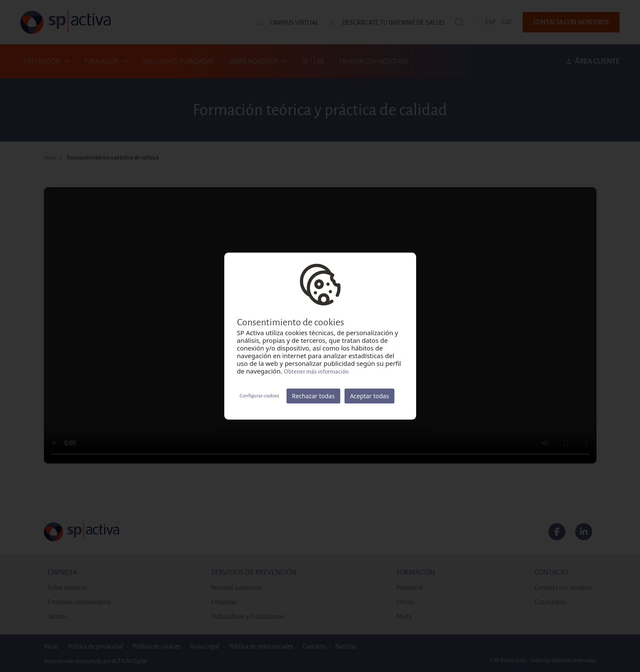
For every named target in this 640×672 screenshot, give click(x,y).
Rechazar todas (313, 396)
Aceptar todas (369, 396)
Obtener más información (316, 372)
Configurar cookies (259, 396)
